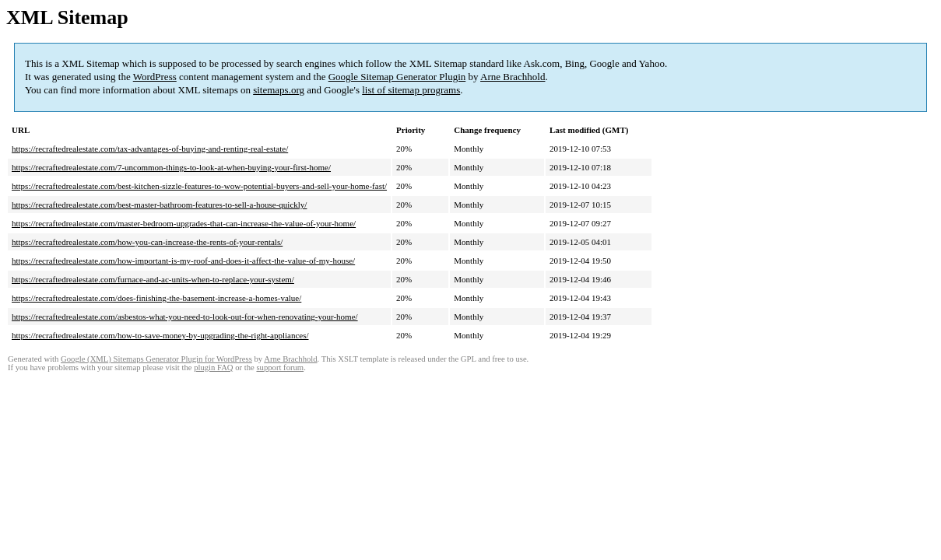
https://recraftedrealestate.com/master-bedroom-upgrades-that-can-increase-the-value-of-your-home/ (184, 223)
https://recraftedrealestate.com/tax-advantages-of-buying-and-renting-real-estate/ (150, 149)
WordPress (155, 77)
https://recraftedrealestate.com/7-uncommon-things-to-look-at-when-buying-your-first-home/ (171, 167)
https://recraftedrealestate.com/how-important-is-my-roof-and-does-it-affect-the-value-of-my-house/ (183, 261)
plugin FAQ (213, 367)
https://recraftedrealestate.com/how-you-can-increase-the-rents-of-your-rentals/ (147, 242)
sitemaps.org (279, 90)
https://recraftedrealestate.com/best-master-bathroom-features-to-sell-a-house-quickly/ (159, 205)
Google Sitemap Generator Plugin (397, 77)
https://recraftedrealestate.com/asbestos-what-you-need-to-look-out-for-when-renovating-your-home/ (185, 317)
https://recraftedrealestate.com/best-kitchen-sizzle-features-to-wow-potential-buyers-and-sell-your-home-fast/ (199, 186)
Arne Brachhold (513, 77)
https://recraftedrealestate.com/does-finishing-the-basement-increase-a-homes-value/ (156, 298)
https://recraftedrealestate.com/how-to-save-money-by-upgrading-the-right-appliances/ (160, 335)
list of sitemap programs (411, 90)
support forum (280, 367)
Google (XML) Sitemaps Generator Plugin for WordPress (156, 359)
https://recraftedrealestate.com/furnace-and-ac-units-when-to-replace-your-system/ (153, 279)
